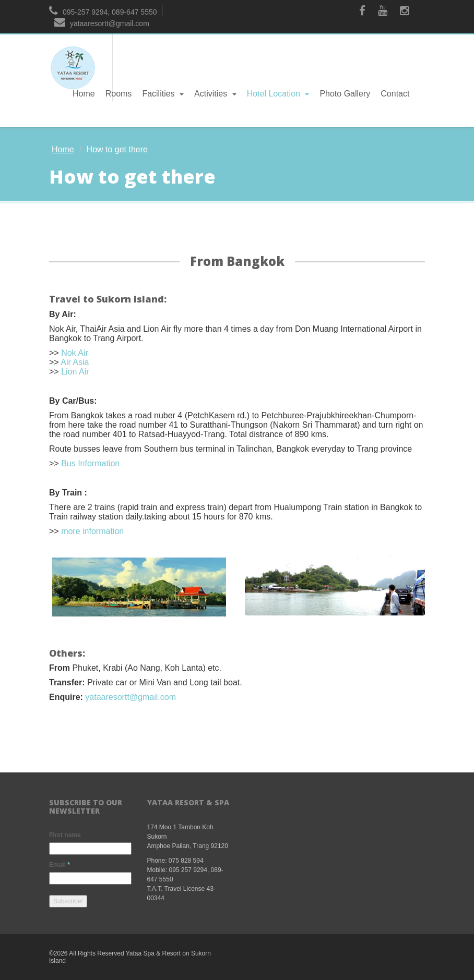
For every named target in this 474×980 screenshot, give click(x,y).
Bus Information (90, 463)
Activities (215, 94)
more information (92, 531)
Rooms (119, 94)
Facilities (163, 94)
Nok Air (75, 353)
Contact (395, 94)
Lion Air (75, 372)
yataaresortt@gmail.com (102, 23)
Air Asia (75, 362)
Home (84, 94)
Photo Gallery (345, 94)
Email (60, 865)
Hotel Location (278, 94)
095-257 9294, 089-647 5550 (103, 12)
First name (65, 835)
